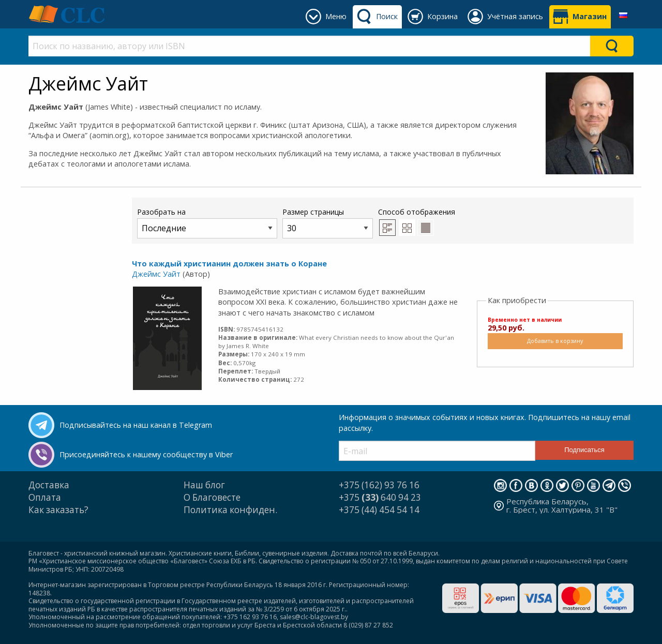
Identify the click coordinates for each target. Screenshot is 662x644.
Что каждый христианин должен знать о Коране (229, 264)
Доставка (49, 485)
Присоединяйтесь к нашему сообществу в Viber (146, 454)
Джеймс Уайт (156, 274)
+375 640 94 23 (380, 497)
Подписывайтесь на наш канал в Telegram (136, 425)
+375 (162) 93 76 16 (379, 485)
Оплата (45, 497)
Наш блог (204, 485)
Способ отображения (417, 221)
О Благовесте (212, 497)
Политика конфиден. (230, 510)
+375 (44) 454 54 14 (379, 510)
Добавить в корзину (555, 341)
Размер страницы (328, 223)
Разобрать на (207, 223)
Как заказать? (58, 510)
